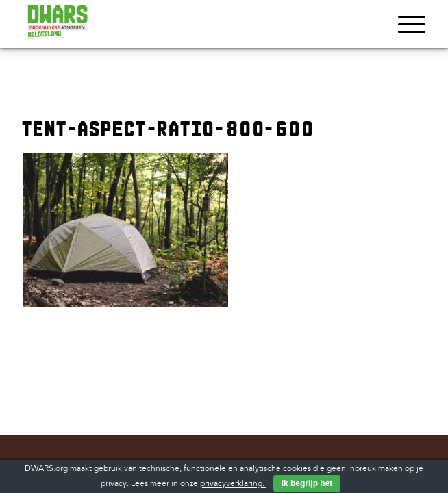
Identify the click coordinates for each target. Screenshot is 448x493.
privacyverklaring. (233, 484)
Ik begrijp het (307, 483)
